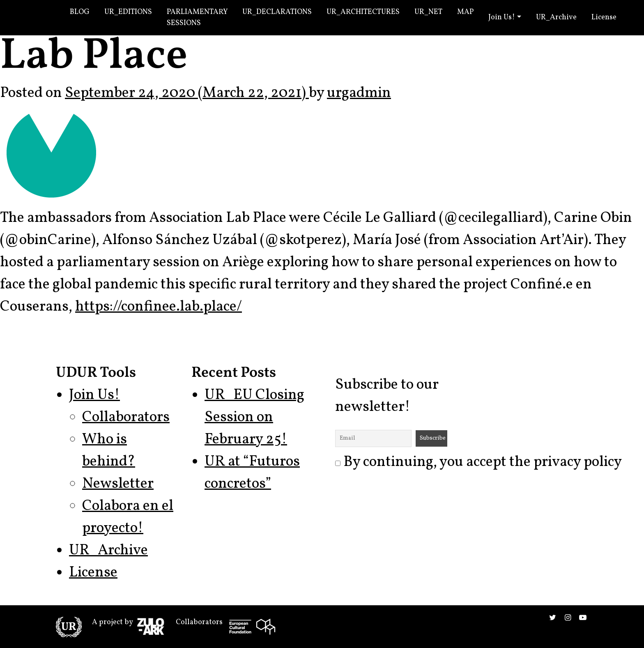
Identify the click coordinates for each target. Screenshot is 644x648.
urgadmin (359, 93)
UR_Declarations (277, 12)
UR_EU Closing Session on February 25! (254, 417)
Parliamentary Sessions (197, 18)
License (604, 17)
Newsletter (118, 484)
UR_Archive (556, 17)
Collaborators (126, 417)
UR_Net (428, 12)
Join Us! (502, 17)
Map (465, 12)
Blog (80, 12)
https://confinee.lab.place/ (159, 307)
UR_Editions (128, 12)
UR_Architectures (363, 12)
